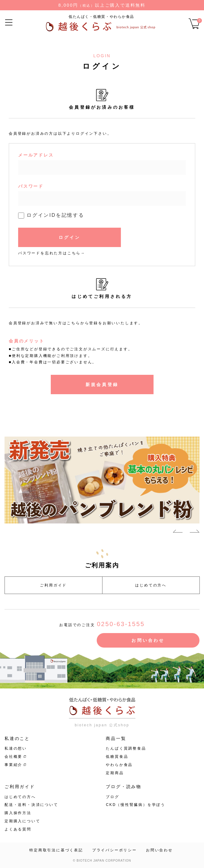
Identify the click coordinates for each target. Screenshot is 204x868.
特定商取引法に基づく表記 (56, 850)
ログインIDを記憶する (55, 215)
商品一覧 (116, 738)
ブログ (112, 797)
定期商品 (115, 773)
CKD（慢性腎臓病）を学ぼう (136, 805)
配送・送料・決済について (31, 805)
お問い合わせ (148, 640)
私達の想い (16, 748)
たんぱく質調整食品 (126, 748)
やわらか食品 (119, 765)
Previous (178, 532)
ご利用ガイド (53, 585)
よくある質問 (18, 829)
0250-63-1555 (121, 624)
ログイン (70, 237)
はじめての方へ (151, 585)
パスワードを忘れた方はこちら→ (52, 253)
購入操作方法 (18, 813)
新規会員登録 (102, 384)
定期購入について (22, 821)
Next (195, 532)
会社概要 (13, 757)
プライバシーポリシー (115, 850)
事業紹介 (13, 765)
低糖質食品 (117, 757)
